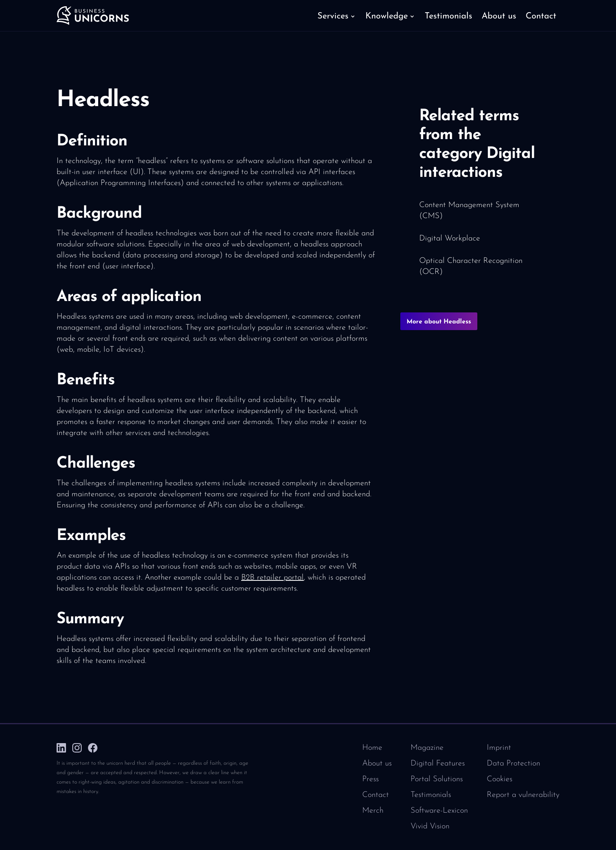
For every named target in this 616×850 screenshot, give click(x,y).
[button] (337, 16)
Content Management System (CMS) (469, 211)
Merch (373, 811)
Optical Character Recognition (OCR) (471, 266)
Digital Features (438, 764)
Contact (376, 795)
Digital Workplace (450, 239)
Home (372, 748)
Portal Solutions (437, 779)
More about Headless (439, 322)
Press (370, 779)
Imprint (499, 748)
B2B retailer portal (272, 578)
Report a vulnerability (523, 795)
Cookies (500, 779)
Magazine (427, 748)
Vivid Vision (430, 826)
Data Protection (513, 764)
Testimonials (431, 795)
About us (377, 764)
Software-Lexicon (439, 811)
